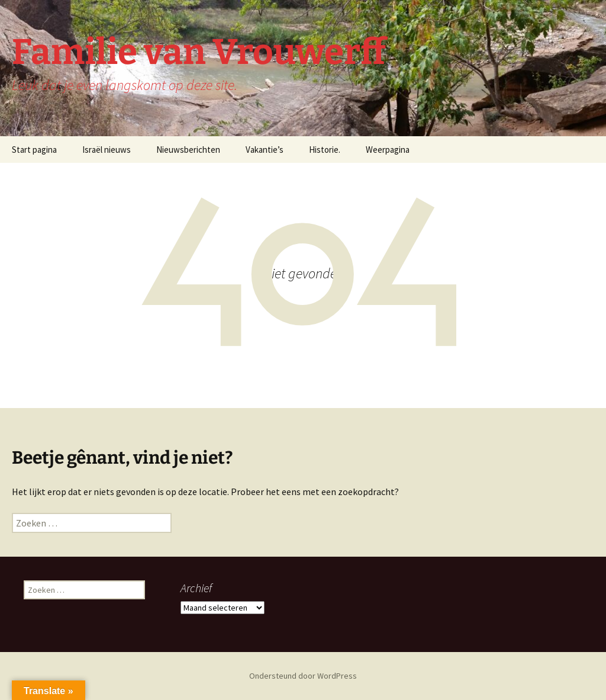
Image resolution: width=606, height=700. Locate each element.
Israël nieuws (107, 150)
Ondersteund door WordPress (303, 676)
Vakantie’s (265, 150)
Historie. (325, 150)
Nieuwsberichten (188, 150)
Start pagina (34, 150)
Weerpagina (388, 150)
